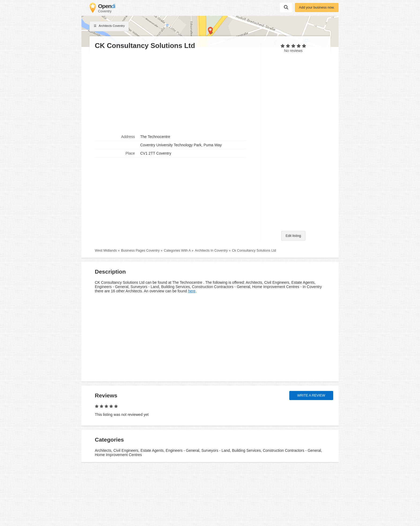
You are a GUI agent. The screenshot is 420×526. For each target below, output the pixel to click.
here (192, 291)
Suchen (286, 7)
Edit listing (293, 236)
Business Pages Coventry (140, 251)
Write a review (311, 396)
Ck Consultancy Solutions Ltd (254, 251)
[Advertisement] (175, 91)
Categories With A (177, 251)
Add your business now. (317, 8)
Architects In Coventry (211, 251)
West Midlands (106, 251)
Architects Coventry (109, 26)
